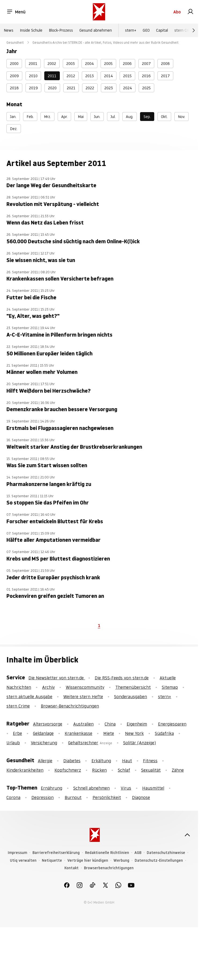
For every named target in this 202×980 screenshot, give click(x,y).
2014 (109, 76)
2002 (52, 64)
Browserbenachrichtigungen (109, 868)
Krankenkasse (78, 733)
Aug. (130, 117)
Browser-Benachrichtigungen (70, 706)
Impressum (17, 853)
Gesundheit (15, 43)
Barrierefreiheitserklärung (56, 853)
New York (134, 733)
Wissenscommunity (85, 687)
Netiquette (52, 861)
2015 (127, 76)
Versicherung (44, 743)
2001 (33, 64)
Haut (127, 761)
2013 (90, 76)
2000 (14, 64)
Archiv (48, 687)
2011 (52, 76)
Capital (162, 30)
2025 (146, 88)
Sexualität (151, 770)
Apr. (64, 117)
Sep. (147, 117)
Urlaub (13, 743)
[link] (190, 12)
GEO (146, 30)
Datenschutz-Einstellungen (159, 861)
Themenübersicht (133, 687)
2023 (109, 88)
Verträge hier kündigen (88, 861)
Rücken (99, 770)
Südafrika (164, 733)
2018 (14, 88)
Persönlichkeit (107, 797)
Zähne (178, 770)
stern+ (131, 30)
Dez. (14, 129)
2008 (165, 64)
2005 (108, 64)
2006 (127, 64)
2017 (165, 76)
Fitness (150, 761)
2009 (14, 76)
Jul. (113, 117)
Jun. (97, 117)
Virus (126, 788)
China (110, 724)
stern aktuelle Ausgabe (29, 697)
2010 (33, 76)
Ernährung (52, 788)
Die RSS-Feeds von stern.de (122, 678)
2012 (71, 76)
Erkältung (101, 761)
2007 (146, 64)
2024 (128, 88)
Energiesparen (172, 724)
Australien (83, 724)
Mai (81, 117)
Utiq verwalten (23, 861)
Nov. (181, 117)
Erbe (17, 733)
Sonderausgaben (131, 697)
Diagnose (141, 797)
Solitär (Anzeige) (139, 743)
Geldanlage (43, 733)
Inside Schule (31, 30)
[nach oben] (187, 835)
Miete (109, 733)
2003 (71, 64)
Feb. (30, 117)
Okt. (164, 117)
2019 (33, 88)
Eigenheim (137, 724)
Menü (16, 12)
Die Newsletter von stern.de (57, 678)
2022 (90, 88)
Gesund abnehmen (96, 30)
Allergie (45, 761)
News (9, 30)
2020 (52, 88)
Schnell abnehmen (91, 788)
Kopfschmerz (68, 770)
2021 (71, 88)
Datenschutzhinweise (166, 853)
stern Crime (184, 30)
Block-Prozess (61, 30)
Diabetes (72, 761)
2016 (146, 76)
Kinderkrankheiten (25, 770)
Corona (13, 797)
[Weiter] (194, 30)
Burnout (73, 797)
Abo (177, 12)
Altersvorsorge (48, 724)
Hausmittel (153, 788)
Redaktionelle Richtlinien (107, 853)
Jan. (13, 117)
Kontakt (71, 868)
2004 (89, 64)
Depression (43, 797)
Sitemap (170, 687)
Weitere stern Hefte (83, 697)
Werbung (121, 861)
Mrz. (47, 117)
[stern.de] (99, 12)
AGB (138, 853)
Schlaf (124, 770)
